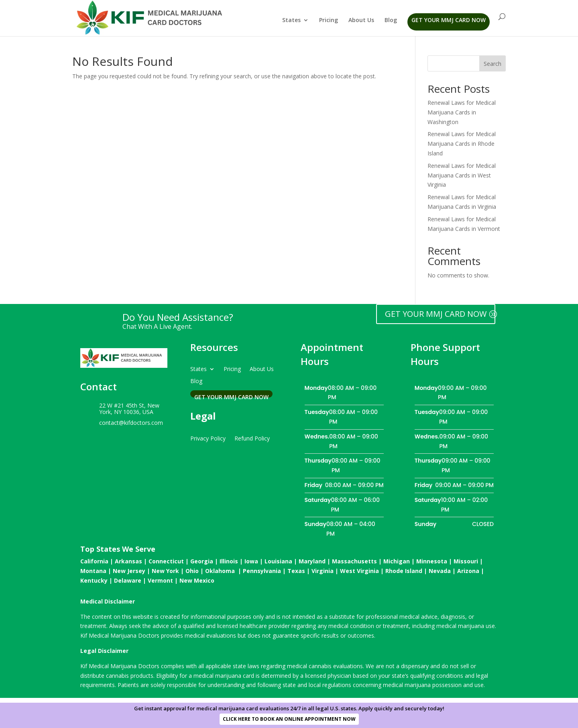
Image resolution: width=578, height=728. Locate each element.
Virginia (323, 571)
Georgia (202, 561)
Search (493, 64)
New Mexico (197, 580)
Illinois (229, 561)
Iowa (251, 561)
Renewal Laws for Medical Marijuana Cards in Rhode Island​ (462, 144)
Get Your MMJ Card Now (449, 20)
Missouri (466, 561)
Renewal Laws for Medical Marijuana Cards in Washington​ (462, 112)
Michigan (397, 561)
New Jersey (129, 571)
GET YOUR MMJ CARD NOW (436, 314)
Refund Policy (252, 438)
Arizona (468, 571)
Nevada (440, 571)
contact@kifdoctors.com (131, 423)
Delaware (128, 580)
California (94, 561)
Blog (391, 20)
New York (165, 571)
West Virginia (359, 571)
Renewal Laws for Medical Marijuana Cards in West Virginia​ (462, 175)
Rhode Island (404, 571)
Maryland (312, 561)
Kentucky (94, 580)
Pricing (329, 20)
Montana (93, 571)
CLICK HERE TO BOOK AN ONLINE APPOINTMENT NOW (289, 719)
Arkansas (128, 561)
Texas (296, 571)
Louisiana (278, 561)
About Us (361, 20)
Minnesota (432, 561)
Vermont (160, 580)
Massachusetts (354, 561)
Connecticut (166, 561)
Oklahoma (220, 571)
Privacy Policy (208, 438)
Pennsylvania (262, 571)
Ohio (192, 571)
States (291, 20)
